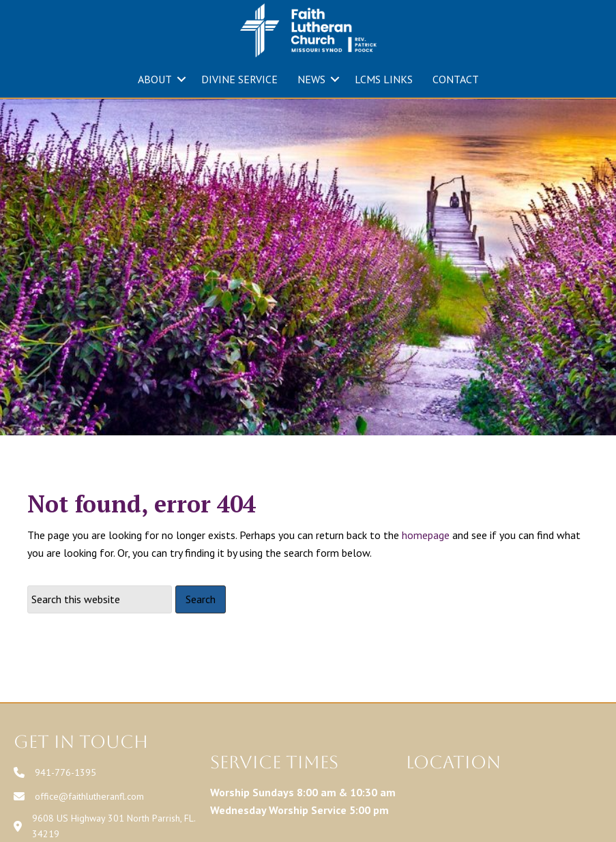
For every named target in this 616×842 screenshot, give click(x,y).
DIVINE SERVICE (239, 79)
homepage (426, 535)
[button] (181, 79)
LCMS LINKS (384, 79)
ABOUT (155, 79)
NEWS (311, 79)
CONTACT (456, 79)
